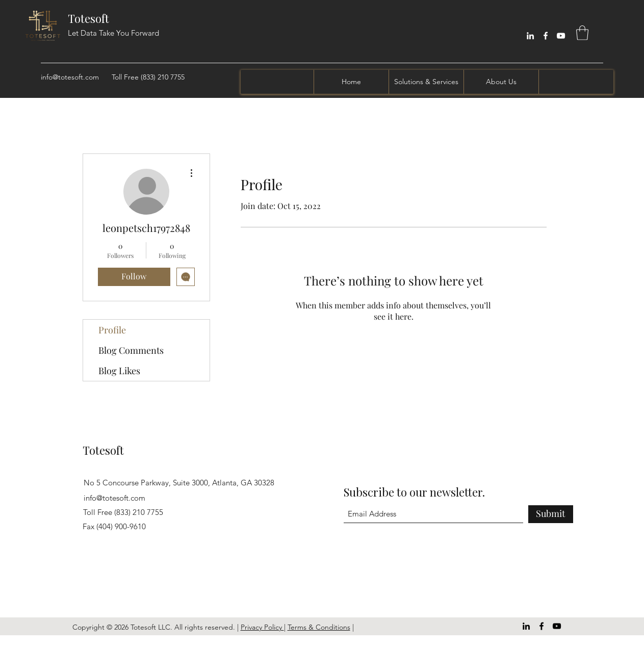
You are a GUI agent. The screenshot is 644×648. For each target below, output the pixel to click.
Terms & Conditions (319, 627)
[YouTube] (561, 36)
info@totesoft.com (70, 77)
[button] (582, 33)
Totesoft (88, 18)
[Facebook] (546, 36)
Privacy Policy (262, 627)
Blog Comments (131, 350)
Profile (112, 330)
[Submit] (551, 514)
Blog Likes (119, 371)
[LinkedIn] (530, 36)
